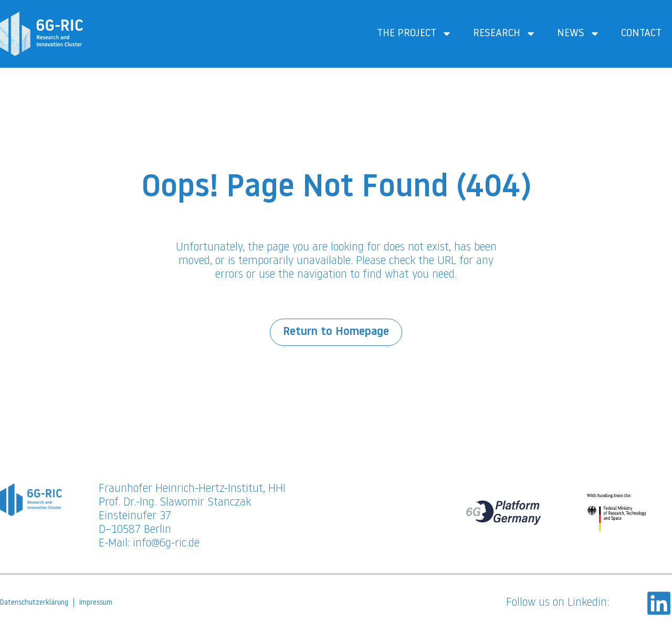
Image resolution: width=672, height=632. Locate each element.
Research (505, 34)
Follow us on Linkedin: (558, 603)
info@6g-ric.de (166, 544)
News (579, 34)
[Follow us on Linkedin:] (659, 603)
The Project (414, 34)
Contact (641, 34)
